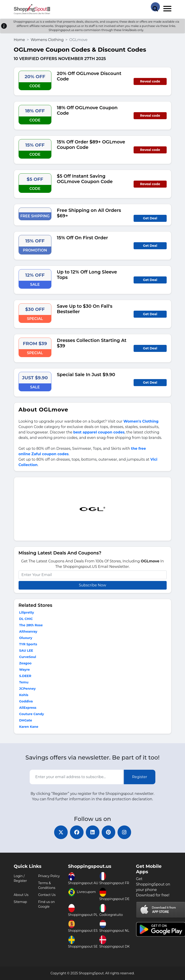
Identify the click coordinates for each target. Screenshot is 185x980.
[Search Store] (155, 7)
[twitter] (61, 832)
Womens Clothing (47, 40)
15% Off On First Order (82, 238)
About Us (21, 895)
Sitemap (20, 902)
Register (140, 777)
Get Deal (150, 218)
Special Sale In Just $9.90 (86, 375)
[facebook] (77, 832)
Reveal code (150, 81)
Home (19, 40)
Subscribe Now (92, 585)
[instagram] (124, 832)
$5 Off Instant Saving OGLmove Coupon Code (85, 179)
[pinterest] (108, 832)
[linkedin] (93, 832)
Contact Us (47, 895)
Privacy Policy (49, 876)
